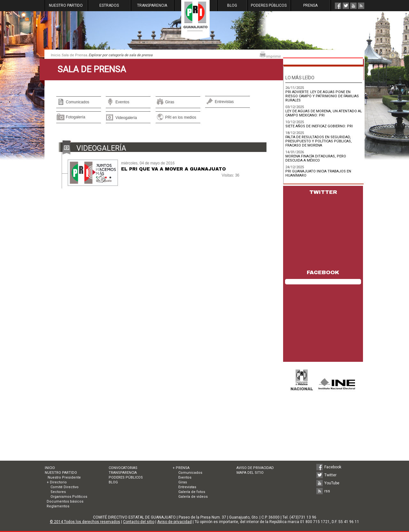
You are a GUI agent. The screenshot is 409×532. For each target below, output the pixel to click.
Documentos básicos (65, 501)
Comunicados (77, 102)
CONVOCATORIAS (123, 468)
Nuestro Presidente (64, 477)
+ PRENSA (181, 468)
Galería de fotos (192, 492)
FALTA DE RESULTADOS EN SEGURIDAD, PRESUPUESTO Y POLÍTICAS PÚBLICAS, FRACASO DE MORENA (319, 141)
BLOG (232, 5)
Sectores (58, 492)
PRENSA (310, 5)
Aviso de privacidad (174, 522)
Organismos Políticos (69, 497)
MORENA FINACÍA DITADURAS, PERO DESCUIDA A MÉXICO (316, 158)
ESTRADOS (109, 5)
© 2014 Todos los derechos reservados (85, 522)
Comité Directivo (65, 487)
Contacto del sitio (139, 522)
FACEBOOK (323, 272)
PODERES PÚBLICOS (269, 5)
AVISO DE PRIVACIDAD (255, 468)
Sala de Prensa (74, 55)
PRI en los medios (181, 117)
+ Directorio (57, 482)
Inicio (56, 55)
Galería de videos (193, 497)
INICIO (50, 468)
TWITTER (323, 192)
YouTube (332, 483)
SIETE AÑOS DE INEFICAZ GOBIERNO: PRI (319, 126)
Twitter (330, 475)
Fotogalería (76, 117)
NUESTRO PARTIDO (66, 5)
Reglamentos (58, 506)
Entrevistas (224, 102)
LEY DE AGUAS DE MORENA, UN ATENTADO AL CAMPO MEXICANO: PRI (324, 113)
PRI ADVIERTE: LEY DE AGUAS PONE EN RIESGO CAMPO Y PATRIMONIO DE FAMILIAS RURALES (322, 96)
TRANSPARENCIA (152, 5)
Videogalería (126, 118)
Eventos (122, 102)
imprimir (270, 55)
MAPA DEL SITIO (250, 473)
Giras (170, 102)
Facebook (333, 467)
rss (327, 491)
